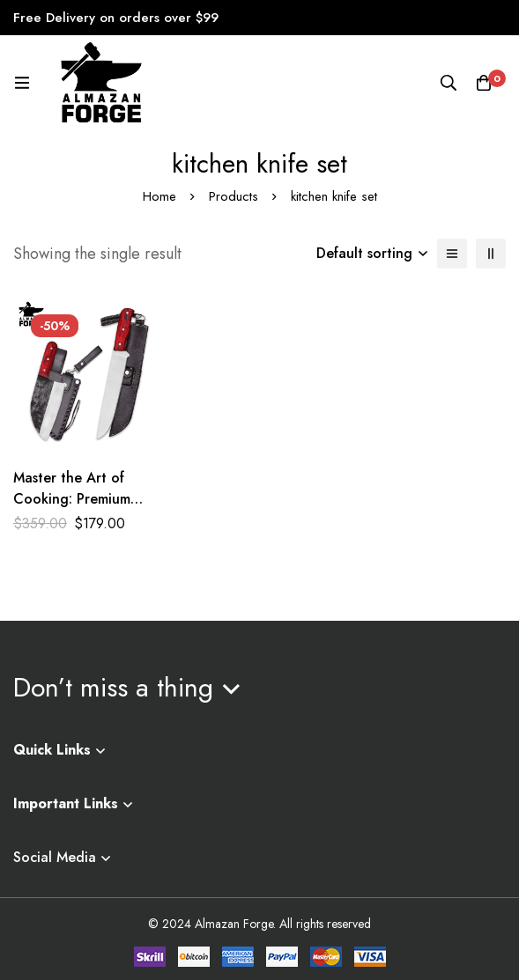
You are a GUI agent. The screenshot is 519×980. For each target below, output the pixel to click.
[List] (452, 254)
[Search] (449, 83)
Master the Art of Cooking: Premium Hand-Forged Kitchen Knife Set (82, 509)
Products (234, 196)
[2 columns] (491, 254)
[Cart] (484, 83)
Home (159, 196)
